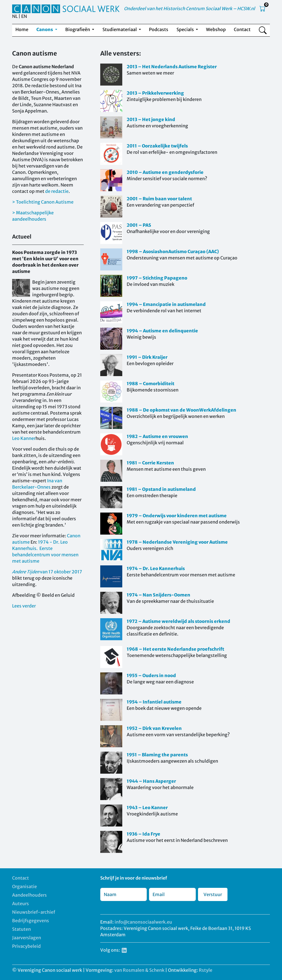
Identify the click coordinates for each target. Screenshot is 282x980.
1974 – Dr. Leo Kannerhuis (156, 568)
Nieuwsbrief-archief (34, 912)
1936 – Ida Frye (143, 834)
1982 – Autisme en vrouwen (157, 436)
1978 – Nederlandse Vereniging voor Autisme (177, 542)
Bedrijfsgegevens (31, 921)
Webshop (216, 29)
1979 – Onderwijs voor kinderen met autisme (177, 516)
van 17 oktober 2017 (47, 572)
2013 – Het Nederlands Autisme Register (172, 67)
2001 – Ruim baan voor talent (159, 199)
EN (24, 16)
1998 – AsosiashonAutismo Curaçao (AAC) (173, 251)
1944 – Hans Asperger (151, 781)
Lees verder (24, 606)
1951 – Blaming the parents (157, 755)
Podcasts (159, 29)
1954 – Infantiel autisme (154, 702)
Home (22, 29)
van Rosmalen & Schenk (139, 970)
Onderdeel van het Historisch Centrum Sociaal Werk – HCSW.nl (189, 9)
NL (15, 16)
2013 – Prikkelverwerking (155, 93)
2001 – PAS (139, 225)
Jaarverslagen (27, 938)
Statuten (21, 929)
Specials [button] (186, 29)
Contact (242, 29)
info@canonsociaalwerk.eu (143, 922)
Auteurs (21, 904)
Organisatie (25, 886)
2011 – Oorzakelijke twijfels (157, 146)
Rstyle (206, 970)
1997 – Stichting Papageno (157, 278)
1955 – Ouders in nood (151, 675)
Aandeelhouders (29, 895)
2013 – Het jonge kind (151, 119)
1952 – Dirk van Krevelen (154, 728)
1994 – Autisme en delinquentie (162, 331)
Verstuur (213, 894)
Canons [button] (45, 29)
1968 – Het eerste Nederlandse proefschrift (175, 649)
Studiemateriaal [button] (120, 29)
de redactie (57, 191)
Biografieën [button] (78, 29)
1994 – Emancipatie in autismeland (166, 304)
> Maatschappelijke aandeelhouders (33, 216)
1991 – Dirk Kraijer (147, 357)
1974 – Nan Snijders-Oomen (158, 595)
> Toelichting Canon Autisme (43, 202)
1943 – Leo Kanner (147, 807)
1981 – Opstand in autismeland (161, 489)
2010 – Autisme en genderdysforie (165, 172)
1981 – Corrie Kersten (150, 463)
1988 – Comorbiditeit (151, 384)
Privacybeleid (26, 946)
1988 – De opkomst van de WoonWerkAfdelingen (181, 410)
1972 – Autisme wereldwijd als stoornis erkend (178, 621)
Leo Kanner (24, 438)
